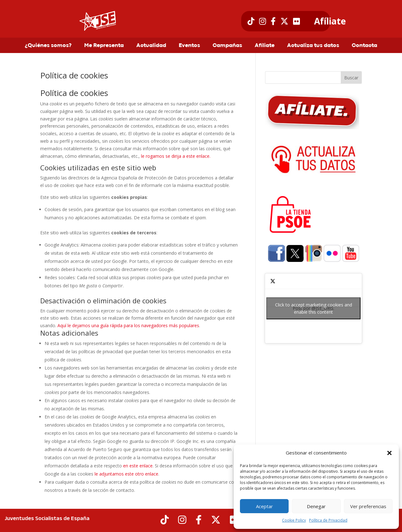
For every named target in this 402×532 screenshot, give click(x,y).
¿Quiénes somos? (48, 46)
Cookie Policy (294, 520)
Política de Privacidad (328, 520)
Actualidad (151, 46)
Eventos (189, 46)
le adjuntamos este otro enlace (126, 474)
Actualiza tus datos (313, 46)
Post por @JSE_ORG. (313, 308)
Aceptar (264, 506)
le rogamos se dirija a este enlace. (176, 156)
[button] (389, 453)
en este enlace (138, 466)
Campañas (227, 46)
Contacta (364, 46)
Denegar (316, 506)
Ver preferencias (368, 506)
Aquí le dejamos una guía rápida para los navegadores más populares (128, 325)
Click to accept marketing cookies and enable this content (314, 308)
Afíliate (330, 21)
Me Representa (104, 46)
